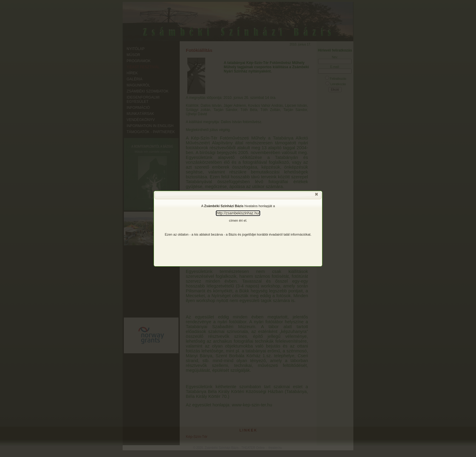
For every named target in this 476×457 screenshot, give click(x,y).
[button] (317, 196)
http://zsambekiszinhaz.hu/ (238, 213)
